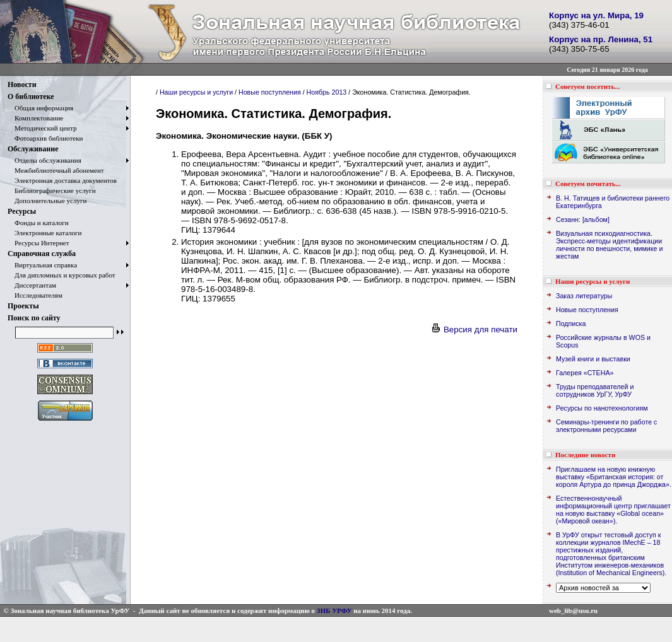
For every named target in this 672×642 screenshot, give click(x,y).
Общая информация (40, 108)
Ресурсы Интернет (38, 243)
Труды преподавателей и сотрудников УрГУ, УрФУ (595, 390)
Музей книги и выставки (593, 359)
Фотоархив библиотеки (45, 138)
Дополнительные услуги (47, 201)
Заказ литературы (584, 296)
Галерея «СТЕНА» (585, 373)
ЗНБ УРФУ (334, 610)
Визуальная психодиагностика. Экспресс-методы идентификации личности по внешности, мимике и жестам (609, 245)
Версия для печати (474, 330)
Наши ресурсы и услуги (196, 92)
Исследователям (35, 295)
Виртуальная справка (42, 265)
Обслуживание (33, 149)
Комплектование (35, 118)
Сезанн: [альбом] (583, 219)
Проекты (23, 306)
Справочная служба (42, 254)
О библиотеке (31, 96)
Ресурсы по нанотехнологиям (602, 408)
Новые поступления (270, 92)
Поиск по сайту (34, 318)
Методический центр (42, 128)
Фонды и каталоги (38, 223)
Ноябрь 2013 (327, 92)
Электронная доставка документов (62, 180)
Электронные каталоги (45, 233)
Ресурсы (22, 211)
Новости (22, 85)
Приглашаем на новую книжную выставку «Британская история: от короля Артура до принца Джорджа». (614, 477)
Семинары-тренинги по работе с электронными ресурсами (606, 426)
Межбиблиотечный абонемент (56, 170)
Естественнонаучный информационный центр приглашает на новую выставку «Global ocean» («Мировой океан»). (613, 510)
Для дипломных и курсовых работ (62, 275)
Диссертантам (32, 285)
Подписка (571, 324)
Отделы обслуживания (44, 160)
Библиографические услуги (52, 190)
